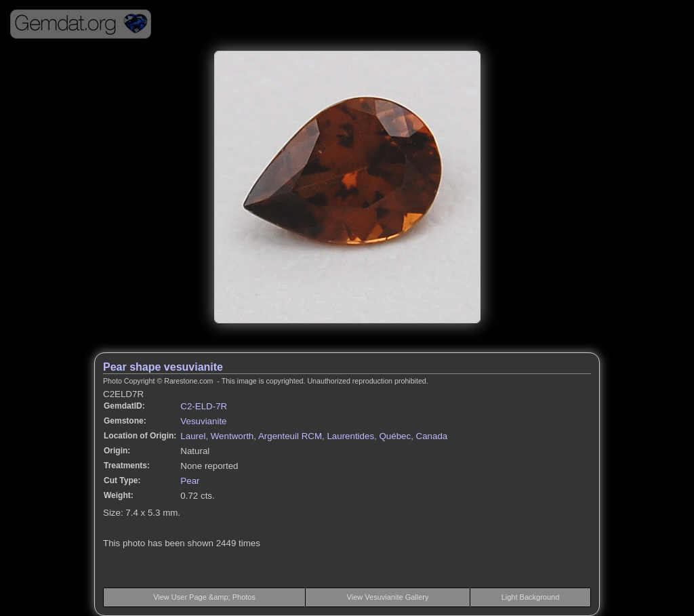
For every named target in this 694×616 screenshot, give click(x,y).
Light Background (531, 597)
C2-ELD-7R (204, 406)
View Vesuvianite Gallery (388, 597)
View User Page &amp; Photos (204, 597)
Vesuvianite (203, 421)
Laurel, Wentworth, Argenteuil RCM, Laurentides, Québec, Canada (314, 436)
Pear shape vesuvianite (163, 367)
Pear (190, 481)
